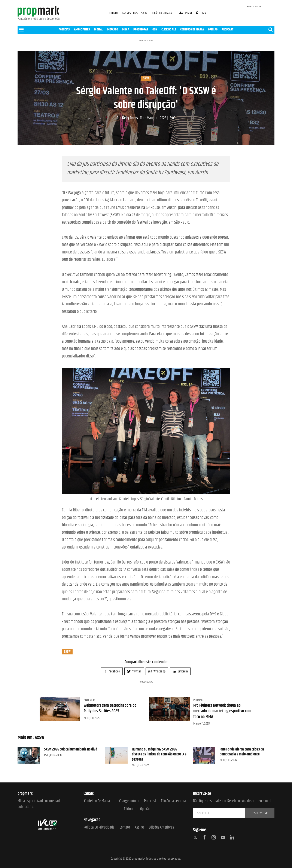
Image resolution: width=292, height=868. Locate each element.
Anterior (89, 700)
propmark (138, 859)
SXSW (145, 13)
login (201, 13)
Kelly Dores (127, 118)
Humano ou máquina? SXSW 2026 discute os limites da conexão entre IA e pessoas (159, 754)
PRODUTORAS (141, 29)
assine (186, 13)
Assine (139, 828)
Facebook (112, 671)
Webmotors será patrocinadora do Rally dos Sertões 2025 (110, 708)
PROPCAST (228, 29)
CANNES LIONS (130, 13)
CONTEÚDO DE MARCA (192, 29)
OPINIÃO (213, 29)
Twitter (134, 671)
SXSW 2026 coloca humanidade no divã (71, 749)
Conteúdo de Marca (97, 801)
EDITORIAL (113, 13)
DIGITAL (99, 29)
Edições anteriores (161, 828)
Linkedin (180, 671)
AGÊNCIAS (64, 29)
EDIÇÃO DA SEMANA (161, 13)
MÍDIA (126, 29)
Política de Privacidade (99, 828)
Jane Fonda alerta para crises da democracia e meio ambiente (242, 752)
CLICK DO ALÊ (169, 29)
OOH (155, 29)
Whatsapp (157, 671)
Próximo (198, 700)
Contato (125, 828)
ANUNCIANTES (82, 29)
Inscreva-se (260, 813)
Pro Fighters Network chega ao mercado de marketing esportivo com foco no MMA (222, 711)
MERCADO (113, 29)
